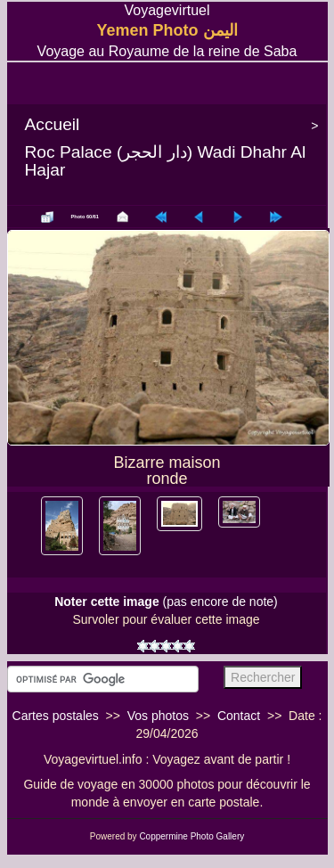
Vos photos (158, 716)
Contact (239, 716)
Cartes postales (56, 716)
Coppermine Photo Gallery (191, 836)
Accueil (53, 124)
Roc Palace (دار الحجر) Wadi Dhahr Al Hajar (166, 161)
